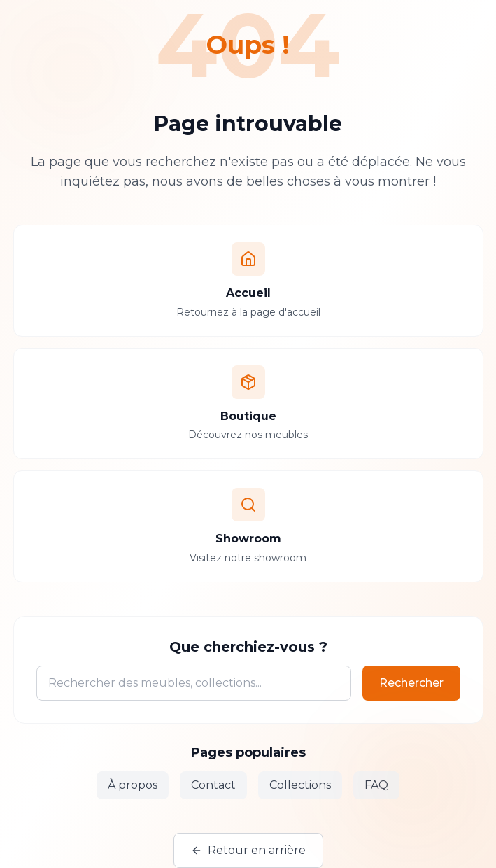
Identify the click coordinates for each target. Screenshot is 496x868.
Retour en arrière (248, 850)
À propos (133, 785)
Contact (213, 785)
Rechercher (411, 683)
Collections (300, 785)
